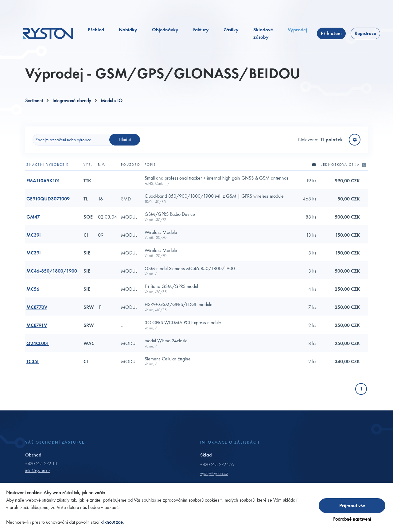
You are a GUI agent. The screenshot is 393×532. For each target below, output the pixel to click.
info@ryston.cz (38, 471)
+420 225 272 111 (41, 464)
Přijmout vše (352, 505)
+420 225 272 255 (217, 464)
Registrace (365, 33)
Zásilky (231, 30)
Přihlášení (331, 33)
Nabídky (128, 30)
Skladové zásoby (263, 33)
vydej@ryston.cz (214, 473)
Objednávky (165, 30)
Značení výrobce (48, 165)
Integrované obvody (72, 101)
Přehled (96, 30)
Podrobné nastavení (352, 519)
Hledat (125, 139)
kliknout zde (112, 522)
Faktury (201, 30)
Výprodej (297, 30)
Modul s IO (112, 101)
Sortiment (34, 101)
